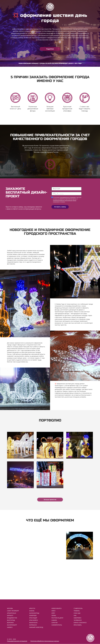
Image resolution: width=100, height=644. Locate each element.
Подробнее (50, 49)
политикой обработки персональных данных (65, 200)
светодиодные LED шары (79, 314)
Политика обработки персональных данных (45, 641)
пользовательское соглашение (68, 197)
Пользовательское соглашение (17, 641)
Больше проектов (50, 500)
